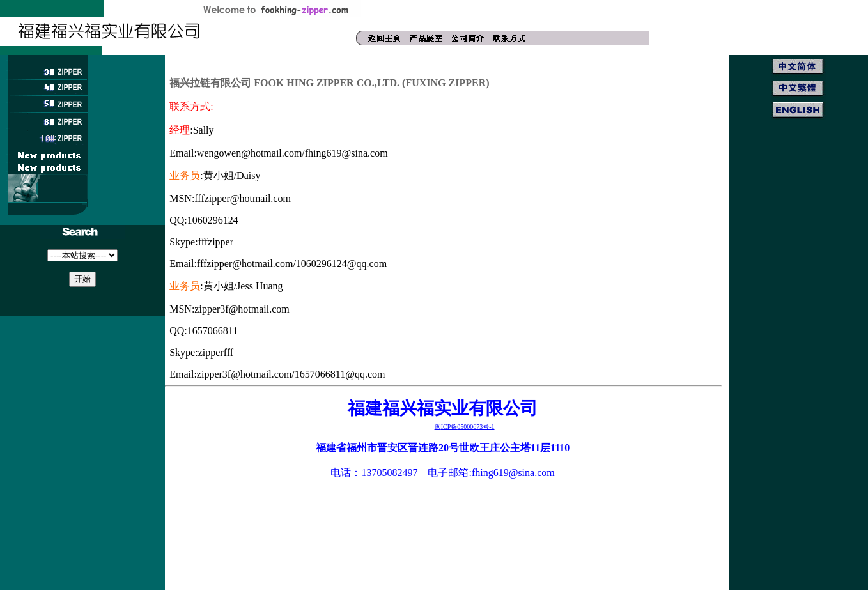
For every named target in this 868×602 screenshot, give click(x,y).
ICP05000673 (465, 427)
